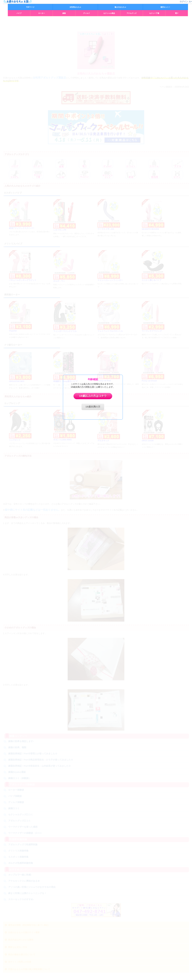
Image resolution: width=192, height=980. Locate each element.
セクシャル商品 (109, 13)
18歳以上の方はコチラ (93, 396)
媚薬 (64, 13)
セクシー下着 (154, 13)
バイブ (19, 13)
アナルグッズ (132, 13)
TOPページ (30, 7)
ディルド (87, 13)
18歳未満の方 (93, 407)
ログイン (184, 2)
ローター (42, 13)
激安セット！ (165, 7)
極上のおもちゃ (120, 7)
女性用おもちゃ (75, 7)
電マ (177, 13)
